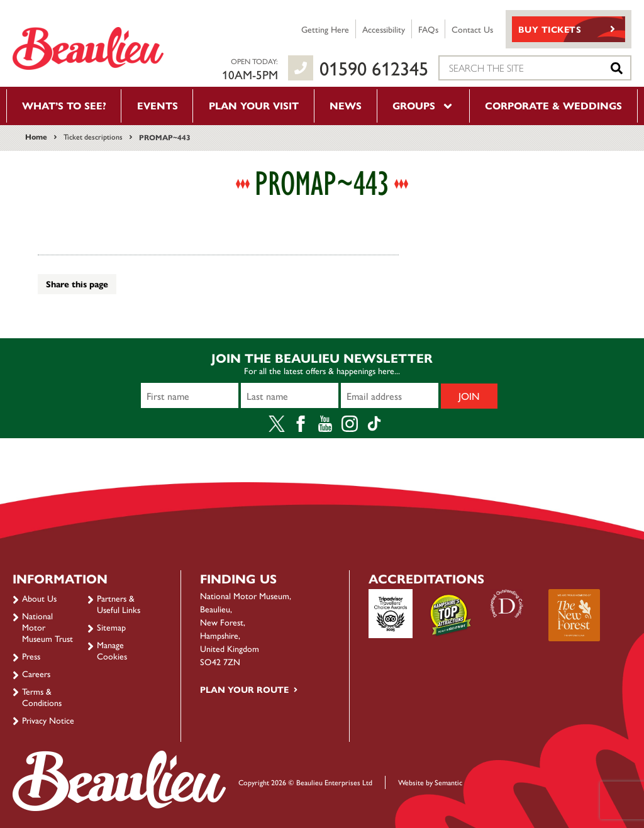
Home (36, 136)
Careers (36, 673)
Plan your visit (254, 105)
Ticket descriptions (93, 136)
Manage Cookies (112, 650)
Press (31, 656)
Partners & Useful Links (119, 604)
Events (158, 105)
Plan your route (244, 689)
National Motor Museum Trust (47, 627)
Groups (423, 105)
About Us (39, 598)
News (346, 105)
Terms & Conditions (42, 697)
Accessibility (384, 29)
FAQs (428, 29)
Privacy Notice (48, 720)
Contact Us (472, 29)
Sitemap (111, 627)
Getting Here (325, 29)
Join (469, 396)
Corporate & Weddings (553, 105)
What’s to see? (64, 105)
